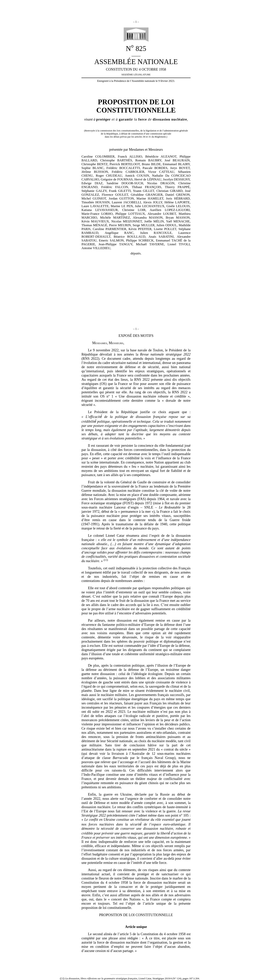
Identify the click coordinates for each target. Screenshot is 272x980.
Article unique (136, 927)
